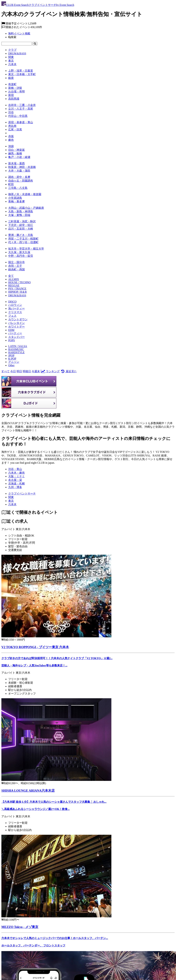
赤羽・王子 (15, 266)
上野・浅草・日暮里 (21, 71)
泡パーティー (16, 309)
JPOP (11, 355)
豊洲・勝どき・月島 (21, 235)
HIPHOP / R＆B (17, 292)
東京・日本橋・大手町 (22, 74)
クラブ (12, 50)
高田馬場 (14, 99)
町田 (11, 184)
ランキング (50, 371)
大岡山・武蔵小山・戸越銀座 (26, 208)
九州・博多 (15, 487)
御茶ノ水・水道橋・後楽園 (25, 194)
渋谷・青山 (15, 469)
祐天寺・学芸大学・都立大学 (26, 249)
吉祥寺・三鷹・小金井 (22, 105)
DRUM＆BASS (17, 53)
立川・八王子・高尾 (21, 109)
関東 (11, 57)
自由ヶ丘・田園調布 (21, 181)
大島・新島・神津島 (21, 211)
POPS (12, 340)
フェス (12, 316)
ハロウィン (15, 305)
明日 (19, 371)
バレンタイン (16, 323)
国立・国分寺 (16, 262)
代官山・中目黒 (18, 116)
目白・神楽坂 (16, 150)
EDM (11, 330)
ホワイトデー (16, 327)
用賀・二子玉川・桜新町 (23, 239)
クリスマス (15, 312)
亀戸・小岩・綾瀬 (19, 157)
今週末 (36, 371)
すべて (5, 371)
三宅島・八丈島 (18, 188)
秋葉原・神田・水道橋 (22, 167)
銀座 (11, 78)
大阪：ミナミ (16, 476)
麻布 (11, 140)
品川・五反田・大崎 (21, 229)
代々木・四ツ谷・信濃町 (23, 242)
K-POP (12, 359)
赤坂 (11, 136)
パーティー (15, 333)
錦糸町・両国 (16, 269)
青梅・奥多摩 (16, 201)
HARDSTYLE (16, 352)
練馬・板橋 (15, 153)
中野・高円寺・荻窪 (21, 256)
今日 (13, 371)
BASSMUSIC (16, 349)
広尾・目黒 (15, 130)
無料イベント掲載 (19, 33)
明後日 (27, 371)
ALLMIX (14, 279)
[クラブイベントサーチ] (22, 494)
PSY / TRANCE (17, 289)
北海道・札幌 (16, 484)
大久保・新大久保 (19, 252)
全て (11, 276)
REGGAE (14, 285)
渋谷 (11, 112)
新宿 (11, 95)
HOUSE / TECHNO (19, 282)
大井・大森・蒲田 (19, 171)
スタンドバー (16, 337)
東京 (11, 61)
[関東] (11, 497)
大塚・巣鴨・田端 (19, 215)
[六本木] (12, 504)
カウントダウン (18, 319)
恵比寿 (12, 126)
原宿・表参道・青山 (21, 122)
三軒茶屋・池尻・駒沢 (22, 221)
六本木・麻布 (16, 473)
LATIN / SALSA (18, 346)
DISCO (12, 302)
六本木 (12, 64)
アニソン (14, 362)
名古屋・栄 (15, 480)
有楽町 (12, 84)
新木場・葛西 (16, 163)
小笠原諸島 (15, 198)
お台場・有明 (16, 91)
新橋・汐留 (15, 88)
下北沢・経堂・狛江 (21, 225)
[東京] (11, 501)
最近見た (68, 371)
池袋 (11, 146)
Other (11, 365)
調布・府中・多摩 (19, 177)
